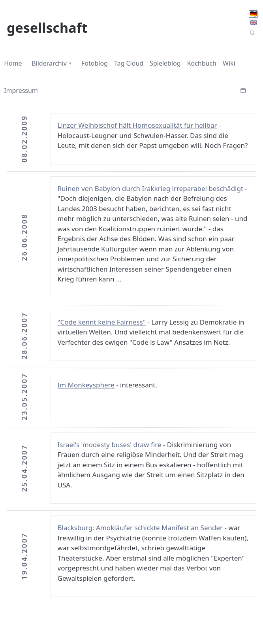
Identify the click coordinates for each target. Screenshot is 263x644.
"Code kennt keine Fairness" (102, 322)
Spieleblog (165, 63)
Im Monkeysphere (86, 385)
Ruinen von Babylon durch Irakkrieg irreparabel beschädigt (151, 188)
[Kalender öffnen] (243, 90)
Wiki (229, 63)
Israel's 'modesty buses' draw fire (110, 445)
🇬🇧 (254, 22)
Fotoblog (95, 63)
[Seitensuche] (253, 33)
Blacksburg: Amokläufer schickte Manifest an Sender (140, 528)
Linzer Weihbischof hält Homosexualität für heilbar (137, 125)
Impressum (21, 91)
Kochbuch (202, 63)
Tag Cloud (129, 63)
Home (13, 63)
